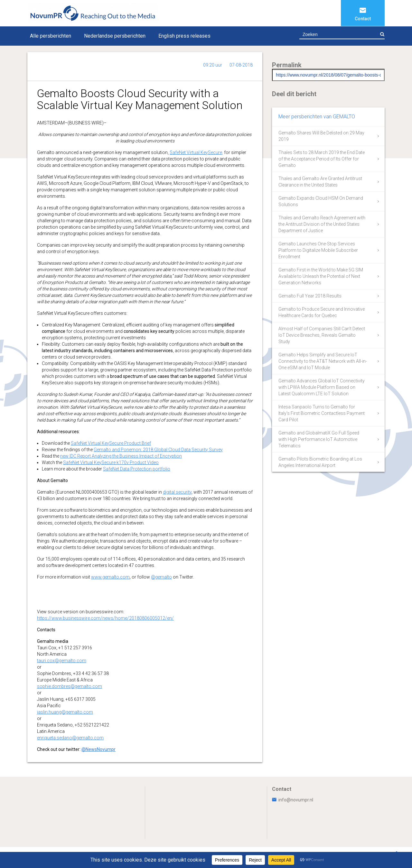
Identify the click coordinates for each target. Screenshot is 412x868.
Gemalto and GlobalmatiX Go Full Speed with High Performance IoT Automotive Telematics (319, 439)
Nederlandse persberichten (115, 36)
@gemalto (161, 577)
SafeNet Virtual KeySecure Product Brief (111, 443)
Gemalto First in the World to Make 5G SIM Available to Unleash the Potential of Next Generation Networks (321, 276)
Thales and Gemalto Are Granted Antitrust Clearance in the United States (320, 182)
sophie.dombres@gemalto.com (70, 686)
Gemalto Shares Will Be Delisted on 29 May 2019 (321, 136)
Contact (363, 19)
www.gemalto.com (110, 577)
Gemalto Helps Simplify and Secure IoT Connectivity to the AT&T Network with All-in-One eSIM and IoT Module (323, 361)
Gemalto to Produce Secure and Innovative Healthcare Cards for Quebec (322, 312)
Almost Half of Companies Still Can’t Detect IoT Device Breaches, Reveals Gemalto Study (322, 335)
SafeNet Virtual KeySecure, (196, 152)
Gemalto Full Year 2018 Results (310, 296)
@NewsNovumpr (98, 749)
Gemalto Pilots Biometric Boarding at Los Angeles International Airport (320, 462)
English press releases (184, 36)
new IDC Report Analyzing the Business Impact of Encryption (121, 456)
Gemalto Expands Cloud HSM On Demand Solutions (321, 201)
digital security (177, 492)
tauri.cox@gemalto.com (62, 661)
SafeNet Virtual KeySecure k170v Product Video (111, 462)
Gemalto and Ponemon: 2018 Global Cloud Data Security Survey (158, 450)
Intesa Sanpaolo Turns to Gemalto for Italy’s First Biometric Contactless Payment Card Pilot (322, 413)
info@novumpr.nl (293, 800)
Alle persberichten (51, 36)
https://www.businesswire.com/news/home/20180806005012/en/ (105, 618)
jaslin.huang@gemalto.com (65, 712)
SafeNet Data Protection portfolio (137, 469)
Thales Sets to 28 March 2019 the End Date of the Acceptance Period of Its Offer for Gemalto (322, 159)
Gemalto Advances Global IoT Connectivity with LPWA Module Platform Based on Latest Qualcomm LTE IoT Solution (322, 387)
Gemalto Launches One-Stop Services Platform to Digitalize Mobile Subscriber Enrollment (318, 250)
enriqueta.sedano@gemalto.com (70, 738)
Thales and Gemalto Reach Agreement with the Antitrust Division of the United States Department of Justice (322, 224)
